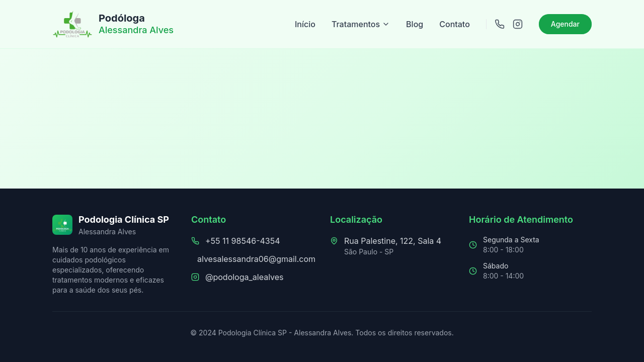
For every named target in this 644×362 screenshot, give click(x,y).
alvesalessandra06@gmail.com (256, 259)
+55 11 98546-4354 (243, 241)
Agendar (565, 24)
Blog (415, 24)
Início (305, 24)
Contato (455, 24)
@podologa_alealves (245, 277)
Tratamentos (361, 24)
